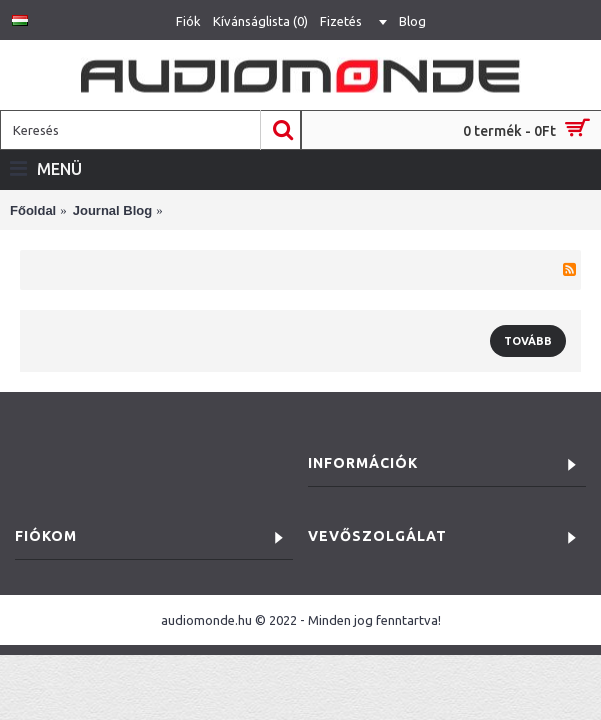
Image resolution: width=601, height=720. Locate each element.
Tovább (528, 341)
